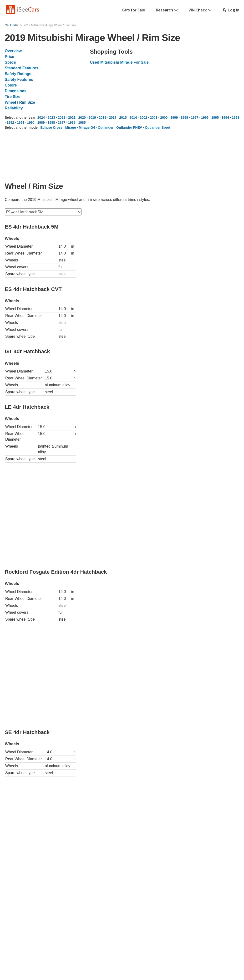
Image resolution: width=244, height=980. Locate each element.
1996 (205, 117)
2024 (41, 117)
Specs (10, 62)
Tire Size (13, 97)
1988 (51, 122)
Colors (11, 85)
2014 (133, 117)
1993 (236, 117)
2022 (62, 117)
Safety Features (19, 79)
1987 (62, 122)
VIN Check (200, 10)
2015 (123, 117)
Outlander (106, 128)
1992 (10, 122)
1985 (82, 122)
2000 (164, 117)
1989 (41, 122)
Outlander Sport (158, 128)
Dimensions (16, 91)
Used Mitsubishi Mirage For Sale (119, 62)
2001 (154, 117)
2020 (82, 117)
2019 (92, 117)
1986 (72, 122)
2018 (103, 117)
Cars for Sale (133, 10)
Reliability (14, 108)
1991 (21, 122)
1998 (184, 117)
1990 (31, 122)
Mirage (71, 128)
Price (9, 57)
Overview (13, 51)
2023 (51, 117)
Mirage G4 (87, 128)
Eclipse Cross (51, 128)
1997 (195, 117)
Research (167, 10)
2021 (72, 117)
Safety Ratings (18, 74)
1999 (174, 117)
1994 (225, 117)
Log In (231, 10)
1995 (215, 117)
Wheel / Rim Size (20, 102)
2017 (113, 117)
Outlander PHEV (129, 128)
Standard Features (21, 68)
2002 (143, 117)
